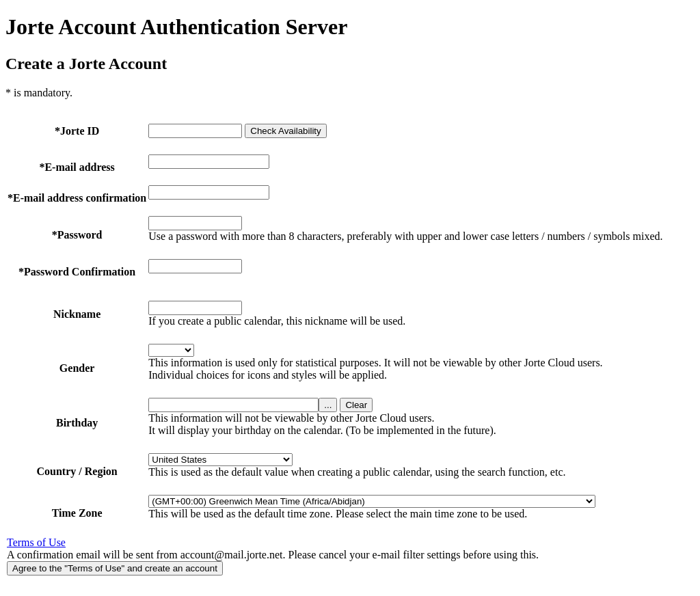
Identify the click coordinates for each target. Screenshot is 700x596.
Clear (356, 405)
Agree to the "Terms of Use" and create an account (115, 568)
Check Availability (285, 131)
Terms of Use (36, 542)
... (328, 405)
